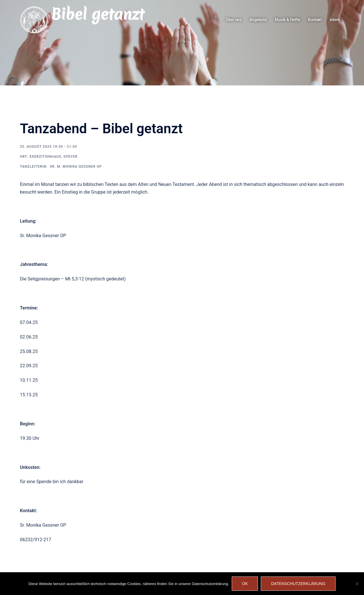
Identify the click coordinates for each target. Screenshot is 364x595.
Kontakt (315, 20)
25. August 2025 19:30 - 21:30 (48, 147)
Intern (335, 20)
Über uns (234, 20)
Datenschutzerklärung (298, 584)
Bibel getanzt (98, 14)
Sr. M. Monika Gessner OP (75, 167)
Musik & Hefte (287, 20)
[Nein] (357, 584)
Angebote (258, 20)
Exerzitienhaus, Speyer (53, 157)
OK (245, 584)
